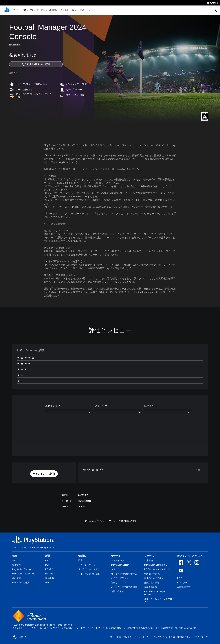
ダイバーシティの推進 (89, 574)
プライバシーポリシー (140, 637)
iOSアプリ (182, 583)
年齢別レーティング (154, 574)
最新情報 (64, 10)
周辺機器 (53, 10)
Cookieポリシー (185, 637)
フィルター (101, 406)
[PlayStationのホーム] (7, 10)
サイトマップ (201, 637)
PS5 (24, 10)
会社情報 (16, 578)
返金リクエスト (119, 583)
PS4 (31, 10)
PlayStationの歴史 (21, 583)
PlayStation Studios (21, 569)
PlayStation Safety (120, 565)
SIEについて (18, 560)
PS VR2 (49, 569)
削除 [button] (198, 470)
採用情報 (16, 565)
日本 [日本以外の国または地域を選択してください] (20, 637)
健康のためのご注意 (154, 578)
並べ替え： (150, 406)
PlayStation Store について (157, 565)
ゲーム (16, 10)
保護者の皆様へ (152, 587)
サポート (84, 10)
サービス (41, 10)
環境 (80, 560)
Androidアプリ (184, 587)
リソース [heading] (149, 556)
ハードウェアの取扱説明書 (124, 587)
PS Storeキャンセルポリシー (158, 569)
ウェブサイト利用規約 (164, 637)
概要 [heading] (15, 556)
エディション (53, 406)
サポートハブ (118, 560)
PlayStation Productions (24, 574)
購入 (74, 10)
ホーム (15, 547)
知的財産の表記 (152, 583)
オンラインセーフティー (90, 569)
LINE (180, 578)
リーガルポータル (119, 637)
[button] (44, 474)
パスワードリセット (121, 578)
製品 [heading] (48, 556)
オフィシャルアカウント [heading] (191, 556)
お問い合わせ (118, 591)
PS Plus (49, 574)
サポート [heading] (116, 556)
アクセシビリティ (87, 565)
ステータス (117, 569)
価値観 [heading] (82, 556)
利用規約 (148, 560)
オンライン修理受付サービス (125, 574)
